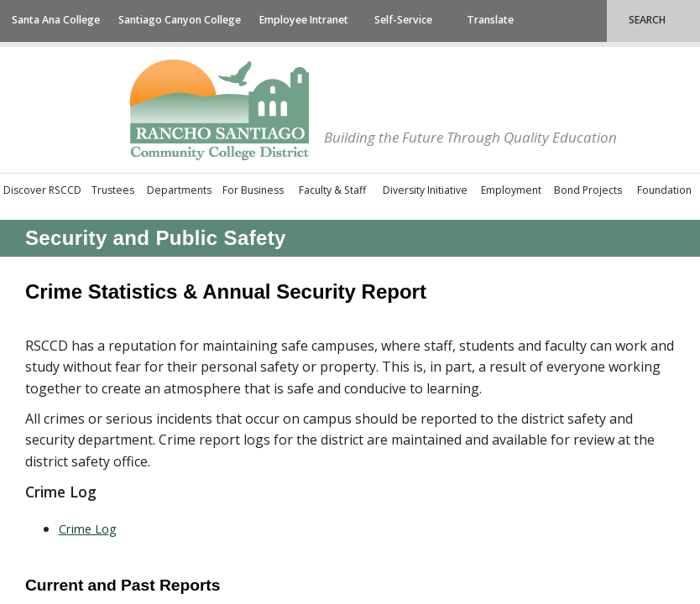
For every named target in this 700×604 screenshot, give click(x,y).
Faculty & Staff (332, 190)
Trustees (113, 190)
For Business (253, 190)
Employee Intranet (304, 20)
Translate (490, 20)
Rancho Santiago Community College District (219, 110)
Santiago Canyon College (180, 20)
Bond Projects (588, 190)
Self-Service (403, 20)
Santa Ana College (56, 20)
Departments (179, 190)
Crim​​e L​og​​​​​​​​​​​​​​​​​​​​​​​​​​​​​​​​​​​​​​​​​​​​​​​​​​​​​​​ (88, 528)
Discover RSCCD (42, 190)
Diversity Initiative (425, 190)
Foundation (664, 190)
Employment (511, 190)
